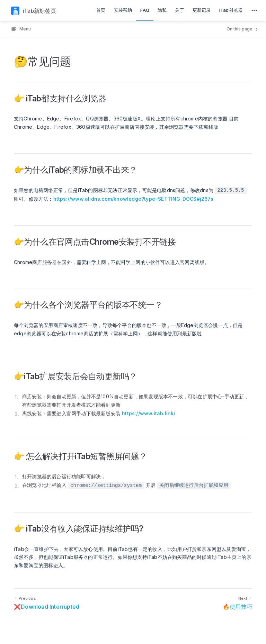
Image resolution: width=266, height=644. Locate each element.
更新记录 (202, 10)
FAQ (145, 10)
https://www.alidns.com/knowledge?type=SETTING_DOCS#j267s (133, 199)
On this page (243, 29)
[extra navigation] (254, 10)
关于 (179, 10)
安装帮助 (123, 10)
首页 (101, 10)
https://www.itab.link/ (149, 413)
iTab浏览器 (231, 10)
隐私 (162, 10)
